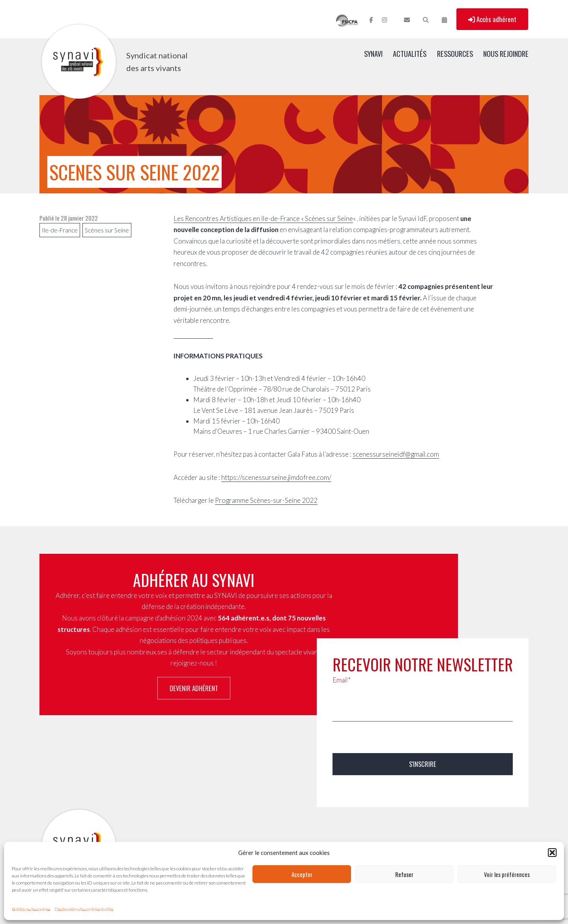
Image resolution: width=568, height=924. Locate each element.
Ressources (455, 53)
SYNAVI (373, 53)
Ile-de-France (60, 230)
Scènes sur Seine (107, 230)
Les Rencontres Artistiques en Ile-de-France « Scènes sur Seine (263, 218)
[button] (552, 853)
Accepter (302, 874)
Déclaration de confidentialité (84, 909)
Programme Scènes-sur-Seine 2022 (266, 500)
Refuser (404, 874)
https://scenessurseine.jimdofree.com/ (276, 477)
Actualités (410, 53)
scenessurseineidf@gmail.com (396, 454)
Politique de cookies (31, 909)
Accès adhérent (492, 19)
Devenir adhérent (194, 688)
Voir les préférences (507, 874)
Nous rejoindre (506, 53)
